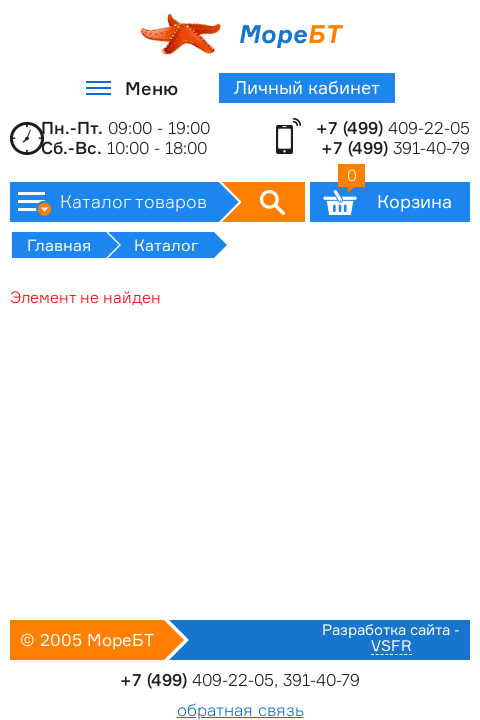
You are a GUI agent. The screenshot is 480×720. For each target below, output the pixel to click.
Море (240, 34)
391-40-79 (395, 148)
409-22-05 (393, 128)
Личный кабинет (307, 87)
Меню (151, 88)
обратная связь (240, 710)
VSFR (391, 646)
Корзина (395, 197)
